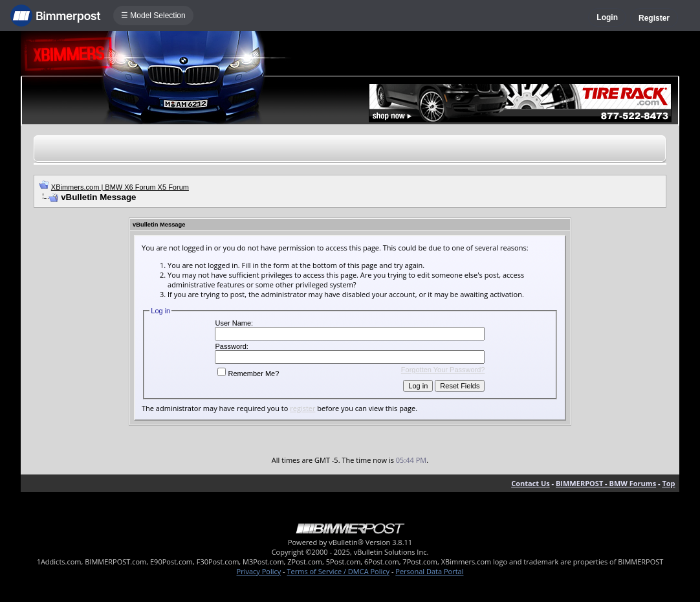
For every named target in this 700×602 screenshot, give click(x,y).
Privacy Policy (259, 571)
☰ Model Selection (153, 16)
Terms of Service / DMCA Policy (338, 571)
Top (668, 483)
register (302, 408)
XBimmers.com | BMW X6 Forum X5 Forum (120, 187)
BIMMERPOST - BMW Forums (606, 483)
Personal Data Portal (429, 571)
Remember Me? (248, 373)
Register (654, 18)
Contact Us (530, 483)
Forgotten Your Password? (443, 370)
